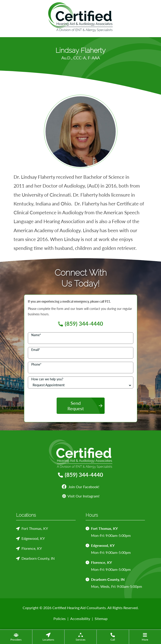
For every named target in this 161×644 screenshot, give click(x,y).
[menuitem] (16, 637)
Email (36, 350)
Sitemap (101, 619)
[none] (16, 637)
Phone (36, 364)
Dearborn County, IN (38, 558)
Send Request (76, 406)
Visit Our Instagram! (81, 496)
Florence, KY (32, 548)
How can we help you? (47, 379)
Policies (60, 619)
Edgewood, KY (33, 538)
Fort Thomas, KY (35, 528)
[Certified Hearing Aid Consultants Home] (80, 16)
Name (36, 335)
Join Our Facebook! (80, 487)
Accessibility (80, 619)
